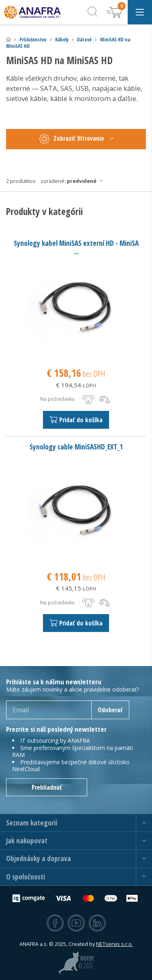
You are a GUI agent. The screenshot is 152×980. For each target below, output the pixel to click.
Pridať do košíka (76, 420)
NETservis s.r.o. (115, 944)
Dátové (84, 40)
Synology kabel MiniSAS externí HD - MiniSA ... (76, 247)
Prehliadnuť (47, 787)
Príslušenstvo (33, 40)
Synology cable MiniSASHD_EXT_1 (76, 447)
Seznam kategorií (32, 823)
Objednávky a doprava (39, 859)
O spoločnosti (26, 877)
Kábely (62, 40)
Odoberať (110, 710)
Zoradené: (74, 181)
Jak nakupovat (27, 841)
